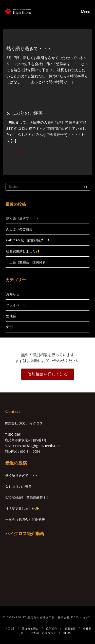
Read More (18, 93)
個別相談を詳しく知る (48, 374)
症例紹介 (52, 628)
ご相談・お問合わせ (43, 633)
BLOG (67, 633)
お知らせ (13, 294)
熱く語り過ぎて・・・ (29, 49)
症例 (9, 327)
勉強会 (11, 316)
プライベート (16, 305)
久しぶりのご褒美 (25, 113)
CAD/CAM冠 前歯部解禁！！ (28, 240)
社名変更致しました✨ (23, 251)
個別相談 (70, 628)
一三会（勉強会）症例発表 (26, 262)
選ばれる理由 (30, 628)
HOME (10, 628)
